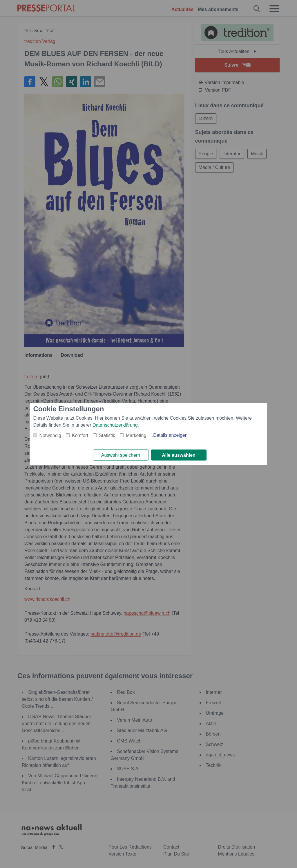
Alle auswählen (179, 455)
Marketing (136, 435)
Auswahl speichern (121, 455)
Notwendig (50, 435)
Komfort (80, 435)
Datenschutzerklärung (115, 425)
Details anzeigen (170, 435)
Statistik (107, 435)
